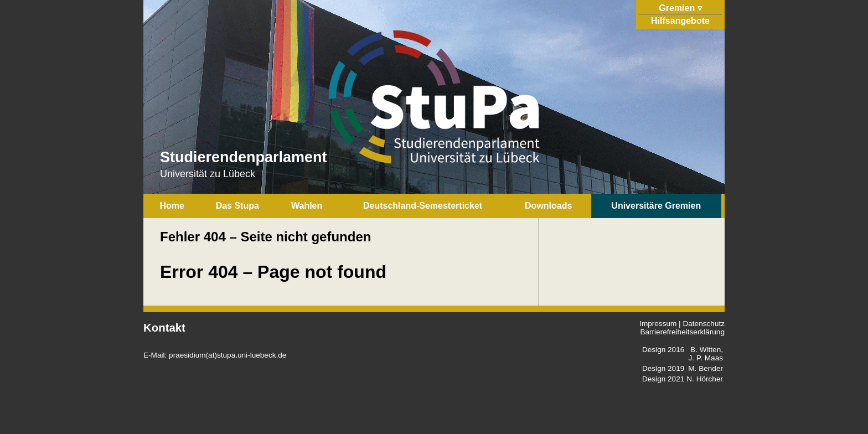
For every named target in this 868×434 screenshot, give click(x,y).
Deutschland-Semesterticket (423, 206)
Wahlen (307, 206)
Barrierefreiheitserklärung (682, 332)
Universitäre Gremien (656, 206)
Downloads (548, 206)
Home (172, 206)
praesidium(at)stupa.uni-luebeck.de (228, 355)
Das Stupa (237, 206)
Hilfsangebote (680, 21)
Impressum (658, 324)
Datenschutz (704, 324)
